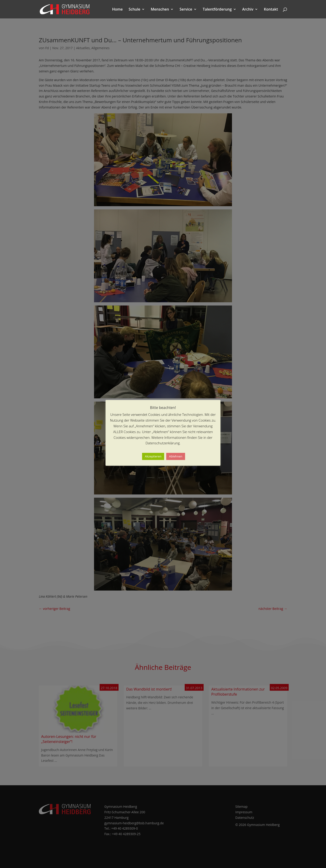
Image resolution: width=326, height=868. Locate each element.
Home (117, 10)
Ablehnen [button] (176, 456)
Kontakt (271, 10)
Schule (134, 10)
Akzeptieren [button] (153, 456)
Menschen (160, 10)
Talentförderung (217, 10)
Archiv (248, 10)
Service (186, 10)
